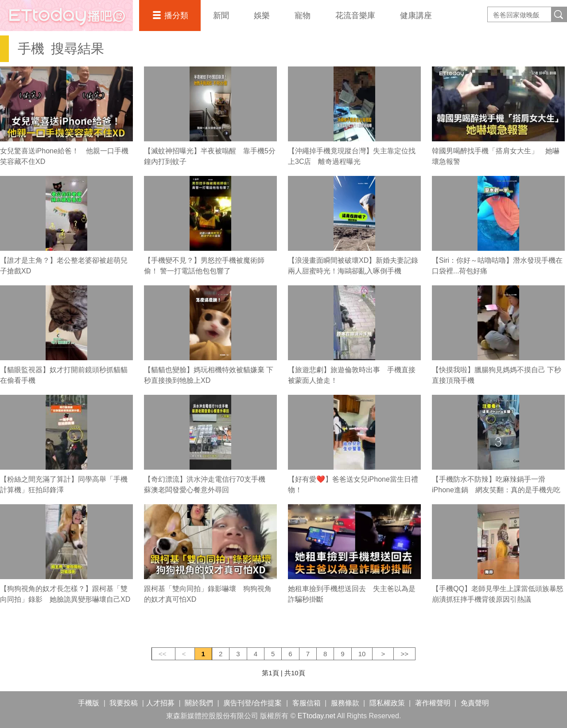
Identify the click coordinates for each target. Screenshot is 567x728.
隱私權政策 (387, 703)
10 (362, 654)
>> (404, 654)
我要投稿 (124, 703)
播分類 (176, 16)
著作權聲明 (433, 703)
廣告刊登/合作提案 (252, 703)
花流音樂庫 (355, 16)
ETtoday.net (317, 716)
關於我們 (199, 703)
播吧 (66, 16)
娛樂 (262, 16)
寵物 (303, 16)
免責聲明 (475, 703)
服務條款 (345, 703)
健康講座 (416, 16)
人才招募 (160, 703)
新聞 (221, 16)
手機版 (89, 703)
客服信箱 (307, 703)
